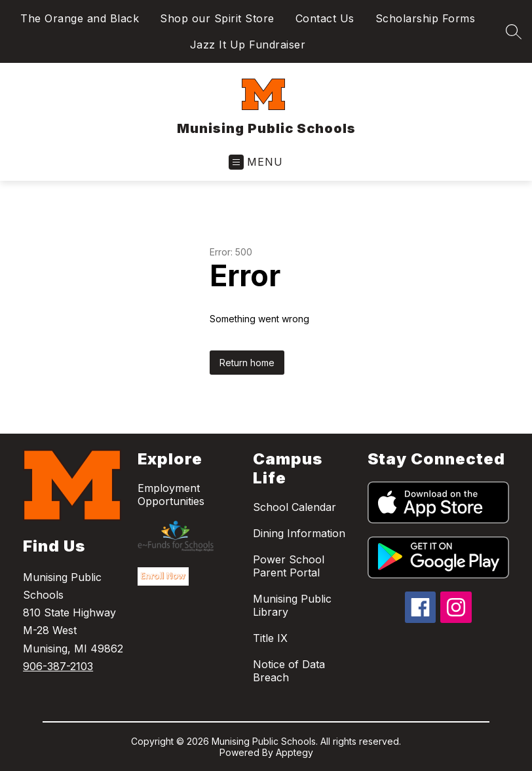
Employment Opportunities (171, 495)
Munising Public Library (292, 605)
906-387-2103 (58, 666)
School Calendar (294, 507)
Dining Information (299, 533)
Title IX (270, 638)
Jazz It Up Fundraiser (248, 45)
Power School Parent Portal (289, 566)
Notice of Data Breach (289, 671)
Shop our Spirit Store (217, 18)
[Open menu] (256, 162)
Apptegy (294, 752)
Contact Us (325, 18)
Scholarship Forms (426, 18)
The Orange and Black (80, 18)
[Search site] (514, 31)
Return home (247, 363)
